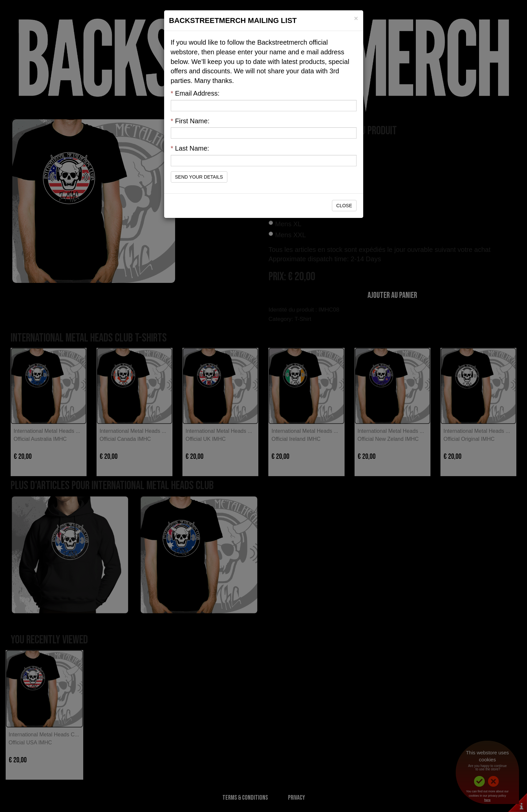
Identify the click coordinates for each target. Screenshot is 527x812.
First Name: (190, 121)
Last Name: (190, 148)
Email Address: (195, 93)
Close (344, 206)
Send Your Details (199, 177)
